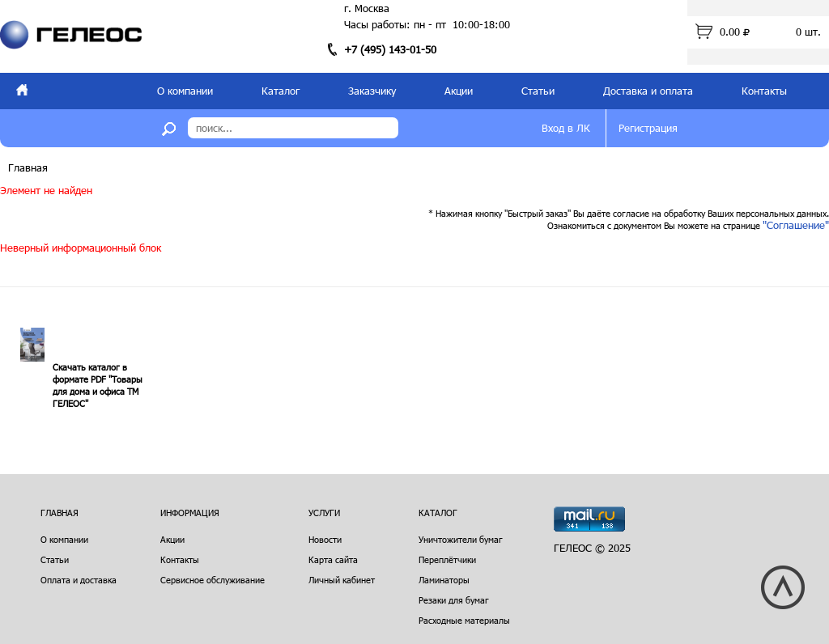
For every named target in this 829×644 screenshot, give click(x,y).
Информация (190, 513)
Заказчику (372, 91)
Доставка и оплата (648, 91)
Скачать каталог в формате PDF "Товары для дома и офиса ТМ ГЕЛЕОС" (98, 385)
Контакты (764, 91)
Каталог (281, 91)
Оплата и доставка (79, 580)
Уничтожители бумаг (461, 539)
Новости (325, 539)
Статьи (538, 91)
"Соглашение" (796, 225)
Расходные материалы (464, 620)
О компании (185, 91)
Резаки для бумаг (454, 600)
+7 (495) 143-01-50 (390, 49)
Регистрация (648, 128)
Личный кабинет (342, 580)
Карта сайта (333, 559)
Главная (28, 167)
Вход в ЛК (566, 128)
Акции (459, 91)
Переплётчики (447, 559)
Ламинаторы (444, 580)
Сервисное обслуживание (213, 580)
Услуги (324, 513)
